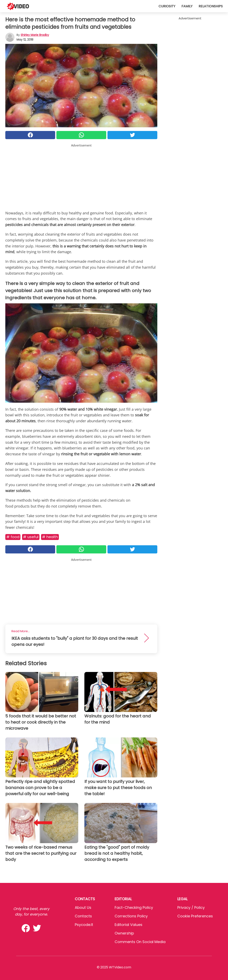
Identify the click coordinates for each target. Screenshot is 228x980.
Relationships (211, 6)
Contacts (83, 916)
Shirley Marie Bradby (35, 35)
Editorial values (129, 925)
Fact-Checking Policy (134, 907)
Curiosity (167, 6)
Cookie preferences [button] (195, 916)
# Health (50, 537)
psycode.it (84, 925)
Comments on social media (140, 942)
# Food (13, 537)
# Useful (31, 537)
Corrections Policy (131, 916)
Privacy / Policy (191, 907)
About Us (83, 907)
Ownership (124, 933)
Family (187, 6)
